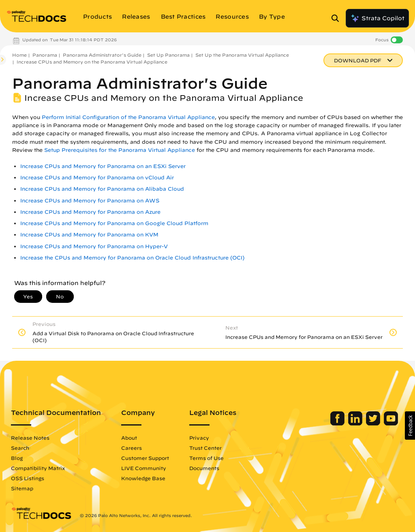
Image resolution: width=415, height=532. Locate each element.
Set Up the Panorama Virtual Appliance (242, 55)
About (129, 438)
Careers (132, 448)
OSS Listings (28, 478)
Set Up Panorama (168, 55)
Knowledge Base (143, 478)
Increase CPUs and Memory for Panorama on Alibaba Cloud (102, 189)
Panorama (45, 55)
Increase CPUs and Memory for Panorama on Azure (90, 212)
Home (19, 55)
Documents (204, 468)
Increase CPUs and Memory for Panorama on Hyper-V (94, 246)
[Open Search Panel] (338, 18)
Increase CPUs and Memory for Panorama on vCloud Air (97, 178)
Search (20, 448)
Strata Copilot (377, 18)
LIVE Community (144, 468)
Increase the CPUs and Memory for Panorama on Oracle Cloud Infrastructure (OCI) (132, 258)
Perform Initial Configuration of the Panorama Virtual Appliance (128, 117)
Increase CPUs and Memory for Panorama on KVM (89, 235)
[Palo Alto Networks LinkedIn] (356, 423)
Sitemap (22, 488)
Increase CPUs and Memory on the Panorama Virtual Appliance (92, 62)
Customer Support (145, 458)
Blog (17, 458)
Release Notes (30, 438)
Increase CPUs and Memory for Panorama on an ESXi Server (103, 166)
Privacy (199, 438)
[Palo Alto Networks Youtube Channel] (391, 423)
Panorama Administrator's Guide (102, 55)
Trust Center (205, 448)
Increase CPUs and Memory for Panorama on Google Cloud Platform (114, 223)
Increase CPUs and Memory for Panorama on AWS (90, 201)
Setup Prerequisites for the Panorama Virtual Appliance (120, 150)
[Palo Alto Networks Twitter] (374, 423)
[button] (410, 426)
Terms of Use (206, 458)
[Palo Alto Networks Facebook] (338, 423)
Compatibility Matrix (38, 468)
